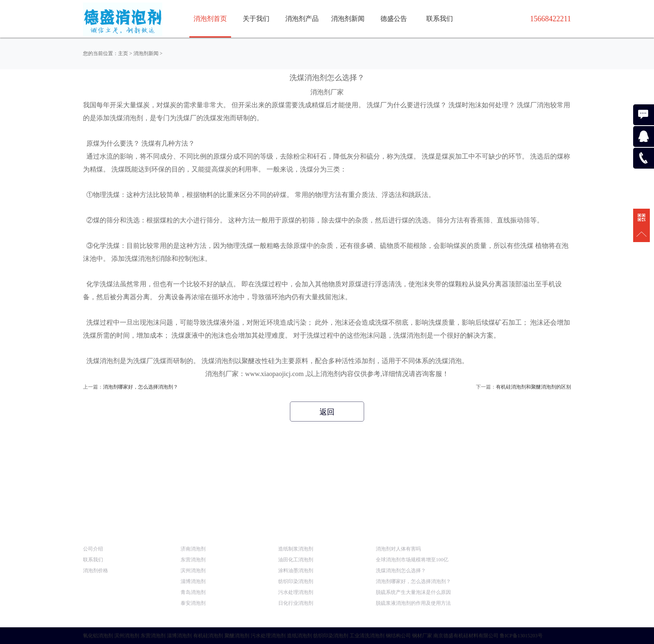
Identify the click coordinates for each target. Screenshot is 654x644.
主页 (123, 53)
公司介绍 (93, 549)
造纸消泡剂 (299, 636)
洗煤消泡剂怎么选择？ (401, 571)
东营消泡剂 (193, 560)
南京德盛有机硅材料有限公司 (466, 636)
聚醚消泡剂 (237, 636)
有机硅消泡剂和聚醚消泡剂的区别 (533, 387)
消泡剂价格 (96, 571)
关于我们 (256, 19)
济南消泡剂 (193, 549)
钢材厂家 (422, 636)
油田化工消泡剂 (296, 560)
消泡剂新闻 (348, 19)
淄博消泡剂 (193, 581)
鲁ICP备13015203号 (521, 636)
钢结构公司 (398, 636)
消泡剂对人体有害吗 (398, 549)
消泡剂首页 (210, 19)
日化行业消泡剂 (296, 603)
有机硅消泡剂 (208, 636)
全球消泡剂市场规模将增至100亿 (412, 560)
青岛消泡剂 (193, 592)
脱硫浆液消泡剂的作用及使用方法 (413, 603)
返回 (327, 412)
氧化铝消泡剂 (98, 636)
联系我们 (440, 19)
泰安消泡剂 (193, 603)
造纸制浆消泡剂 (296, 549)
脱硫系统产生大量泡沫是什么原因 (413, 592)
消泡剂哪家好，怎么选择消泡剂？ (141, 387)
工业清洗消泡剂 (367, 636)
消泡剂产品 (302, 19)
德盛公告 (394, 19)
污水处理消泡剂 (296, 592)
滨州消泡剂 (193, 571)
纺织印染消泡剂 (296, 581)
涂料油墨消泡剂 (296, 571)
